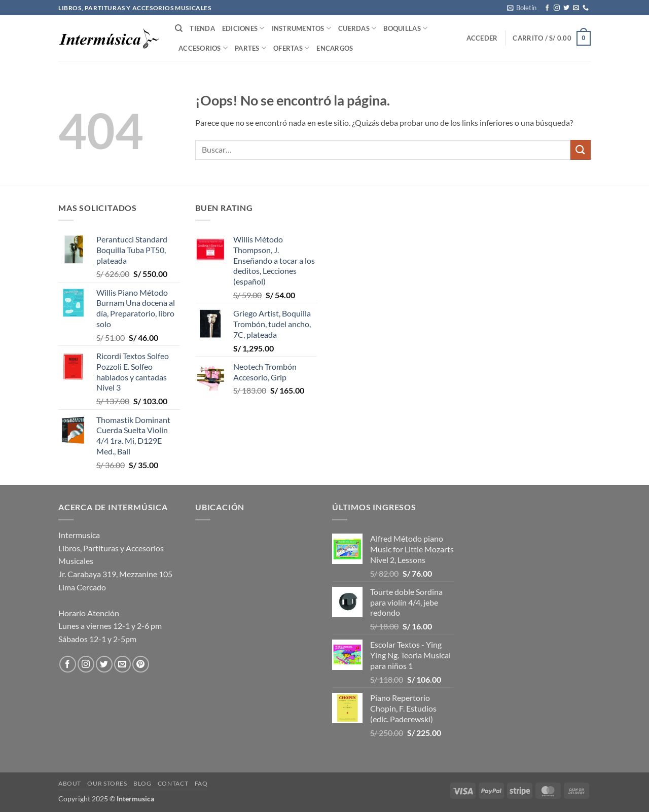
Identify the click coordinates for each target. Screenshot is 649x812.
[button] (522, 8)
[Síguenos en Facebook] (547, 8)
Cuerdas (357, 28)
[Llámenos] (586, 8)
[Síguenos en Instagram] (557, 8)
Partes (250, 48)
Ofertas (291, 48)
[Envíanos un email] (576, 8)
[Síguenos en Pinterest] (141, 664)
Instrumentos (302, 28)
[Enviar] (581, 150)
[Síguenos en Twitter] (566, 8)
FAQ (201, 783)
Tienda (202, 28)
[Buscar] (179, 28)
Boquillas (405, 28)
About (70, 783)
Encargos (335, 48)
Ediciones (243, 28)
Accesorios (203, 48)
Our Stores (107, 783)
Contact (173, 783)
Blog (142, 783)
